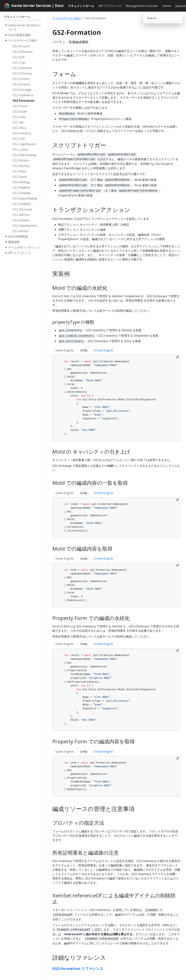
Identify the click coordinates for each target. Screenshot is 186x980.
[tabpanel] (116, 398)
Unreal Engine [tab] (103, 350)
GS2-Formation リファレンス (78, 968)
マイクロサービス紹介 (67, 18)
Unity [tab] (84, 350)
